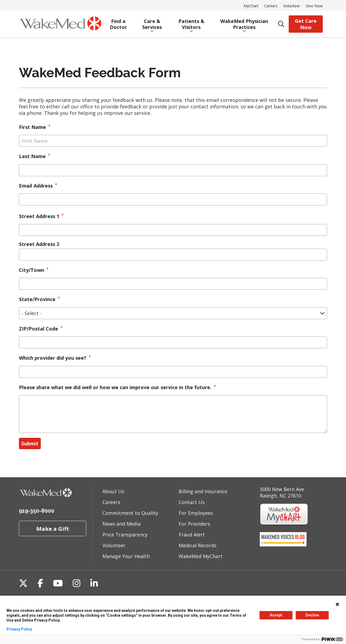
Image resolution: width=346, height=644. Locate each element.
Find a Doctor (118, 22)
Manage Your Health (126, 556)
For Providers (194, 524)
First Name (32, 127)
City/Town (31, 270)
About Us (113, 491)
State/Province (37, 299)
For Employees (196, 513)
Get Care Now (306, 24)
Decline (312, 615)
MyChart (251, 6)
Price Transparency (125, 535)
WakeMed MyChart (201, 556)
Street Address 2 (39, 244)
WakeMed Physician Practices (244, 22)
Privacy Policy (19, 629)
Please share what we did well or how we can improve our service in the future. (115, 387)
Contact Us (192, 502)
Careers (271, 6)
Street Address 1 (39, 216)
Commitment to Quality (130, 513)
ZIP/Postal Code (39, 329)
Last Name (32, 156)
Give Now (314, 6)
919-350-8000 (37, 511)
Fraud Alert (192, 535)
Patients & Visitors (191, 22)
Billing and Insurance (203, 491)
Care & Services (152, 22)
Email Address (36, 186)
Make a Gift (53, 529)
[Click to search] (281, 24)
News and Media (122, 524)
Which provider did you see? (53, 358)
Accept (276, 615)
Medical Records (198, 545)
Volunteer (292, 6)
